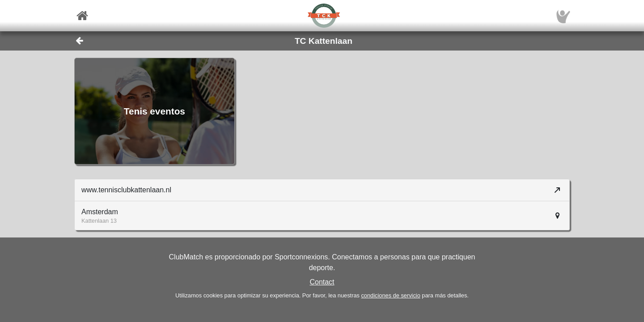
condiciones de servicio (390, 295)
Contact (322, 282)
